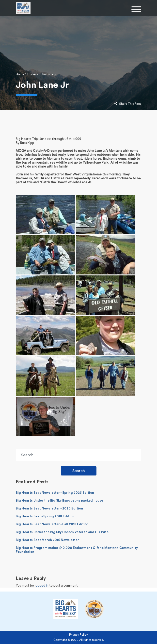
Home (20, 74)
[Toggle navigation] (136, 10)
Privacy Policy (78, 635)
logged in (42, 585)
